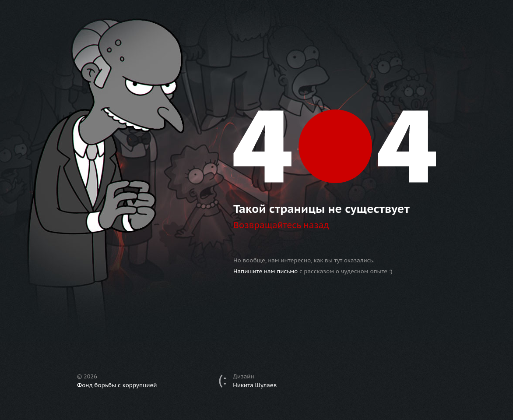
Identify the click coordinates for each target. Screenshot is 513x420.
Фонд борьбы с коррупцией (117, 385)
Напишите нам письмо (265, 271)
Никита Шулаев (255, 385)
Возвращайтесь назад (281, 225)
